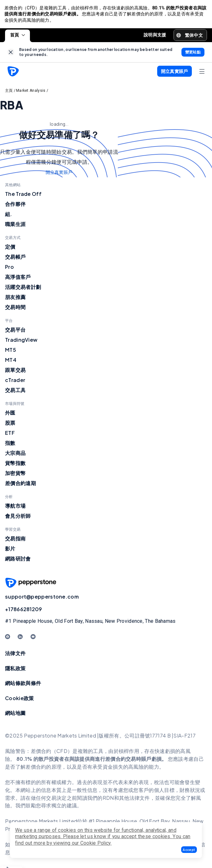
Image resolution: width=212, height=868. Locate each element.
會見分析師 (18, 518)
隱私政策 (15, 670)
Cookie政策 (19, 700)
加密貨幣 (15, 475)
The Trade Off (23, 196)
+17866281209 (24, 611)
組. (9, 216)
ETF (10, 435)
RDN (108, 799)
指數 (10, 445)
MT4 (11, 362)
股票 (10, 425)
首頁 (17, 36)
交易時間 (15, 309)
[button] (189, 850)
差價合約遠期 (20, 485)
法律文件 (15, 655)
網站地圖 (15, 715)
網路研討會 (18, 560)
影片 (10, 550)
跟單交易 (15, 372)
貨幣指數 (15, 465)
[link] (11, 54)
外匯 (10, 415)
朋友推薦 (15, 299)
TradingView (21, 342)
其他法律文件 (135, 799)
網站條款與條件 (23, 685)
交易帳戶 (15, 259)
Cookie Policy (95, 843)
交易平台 (15, 332)
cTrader (15, 382)
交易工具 (15, 392)
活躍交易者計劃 (23, 289)
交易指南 (15, 540)
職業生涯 (15, 226)
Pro (9, 269)
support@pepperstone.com (42, 598)
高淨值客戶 (18, 279)
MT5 (11, 352)
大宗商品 (15, 455)
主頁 (9, 92)
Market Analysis (31, 92)
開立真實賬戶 (59, 174)
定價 (10, 249)
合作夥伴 (15, 206)
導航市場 (15, 508)
